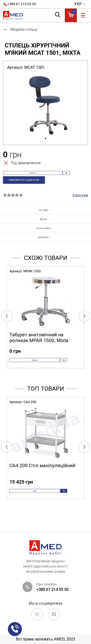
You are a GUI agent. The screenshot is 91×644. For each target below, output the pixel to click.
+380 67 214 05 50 (22, 4)
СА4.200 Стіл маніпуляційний (42, 484)
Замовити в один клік (27, 187)
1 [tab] (45, 139)
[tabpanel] (45, 105)
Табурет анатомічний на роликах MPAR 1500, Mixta (39, 349)
